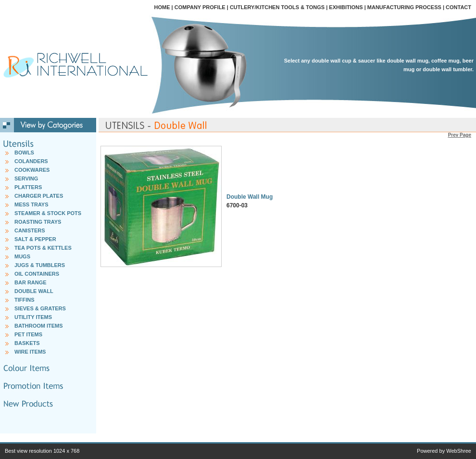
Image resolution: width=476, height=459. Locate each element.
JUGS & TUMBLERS (40, 265)
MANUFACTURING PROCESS (404, 7)
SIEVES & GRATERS (40, 308)
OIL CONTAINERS (37, 274)
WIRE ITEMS (30, 352)
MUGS (22, 256)
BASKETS (27, 343)
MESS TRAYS (31, 204)
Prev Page (460, 135)
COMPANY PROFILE (200, 7)
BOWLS (24, 153)
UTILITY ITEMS (33, 317)
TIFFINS (25, 300)
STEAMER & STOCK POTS (48, 213)
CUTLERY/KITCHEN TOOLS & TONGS (277, 7)
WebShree (459, 451)
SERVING (26, 178)
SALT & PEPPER (35, 239)
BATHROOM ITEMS (39, 326)
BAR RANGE (31, 282)
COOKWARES (32, 170)
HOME (162, 7)
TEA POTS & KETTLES (43, 248)
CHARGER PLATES (39, 196)
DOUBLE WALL (34, 291)
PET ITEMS (28, 334)
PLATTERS (28, 187)
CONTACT (458, 7)
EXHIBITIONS (346, 7)
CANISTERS (30, 230)
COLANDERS (31, 161)
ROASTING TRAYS (38, 222)
